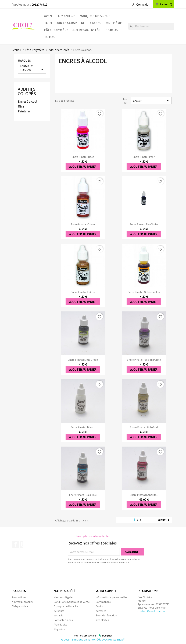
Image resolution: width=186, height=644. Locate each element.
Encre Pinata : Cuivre (83, 224)
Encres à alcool (27, 102)
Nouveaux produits (23, 602)
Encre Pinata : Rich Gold (144, 427)
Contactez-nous (63, 620)
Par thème (113, 23)
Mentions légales (64, 597)
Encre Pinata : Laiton (83, 292)
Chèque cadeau (20, 606)
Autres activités (86, 30)
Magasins (59, 629)
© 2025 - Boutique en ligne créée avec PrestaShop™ (93, 639)
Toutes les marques (32, 68)
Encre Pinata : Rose (83, 157)
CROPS (95, 23)
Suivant (164, 520)
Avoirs (99, 606)
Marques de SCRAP (94, 16)
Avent (49, 16)
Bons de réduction (106, 615)
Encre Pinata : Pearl (144, 157)
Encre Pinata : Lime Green (83, 360)
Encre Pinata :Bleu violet (144, 224)
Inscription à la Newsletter (93, 536)
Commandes (103, 602)
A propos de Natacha (66, 606)
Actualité (59, 611)
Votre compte (106, 591)
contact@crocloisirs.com (152, 611)
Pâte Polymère (56, 30)
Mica (21, 106)
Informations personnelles (111, 597)
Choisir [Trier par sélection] (151, 101)
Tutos (49, 37)
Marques (24, 60)
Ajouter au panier (83, 167)
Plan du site (60, 624)
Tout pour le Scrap (60, 23)
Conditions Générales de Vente (72, 602)
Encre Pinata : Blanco (83, 427)
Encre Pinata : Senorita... (144, 495)
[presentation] (97, 574)
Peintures (24, 111)
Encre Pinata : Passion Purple (144, 360)
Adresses (101, 611)
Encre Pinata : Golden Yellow (144, 292)
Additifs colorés (27, 91)
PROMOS (111, 30)
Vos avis (58, 615)
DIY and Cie (67, 16)
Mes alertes (102, 620)
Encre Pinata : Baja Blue (83, 495)
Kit (83, 23)
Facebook (16, 544)
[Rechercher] (151, 26)
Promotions (19, 597)
